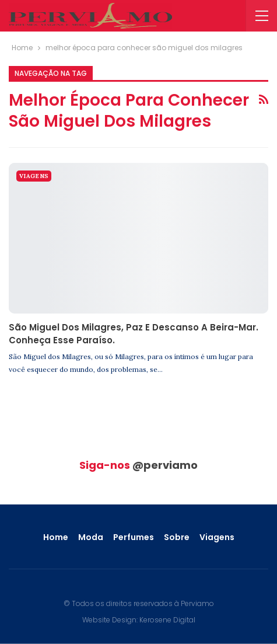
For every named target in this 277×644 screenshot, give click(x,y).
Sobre (177, 537)
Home (56, 537)
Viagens (34, 176)
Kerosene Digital (167, 620)
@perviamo (165, 465)
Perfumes (134, 537)
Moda (91, 537)
